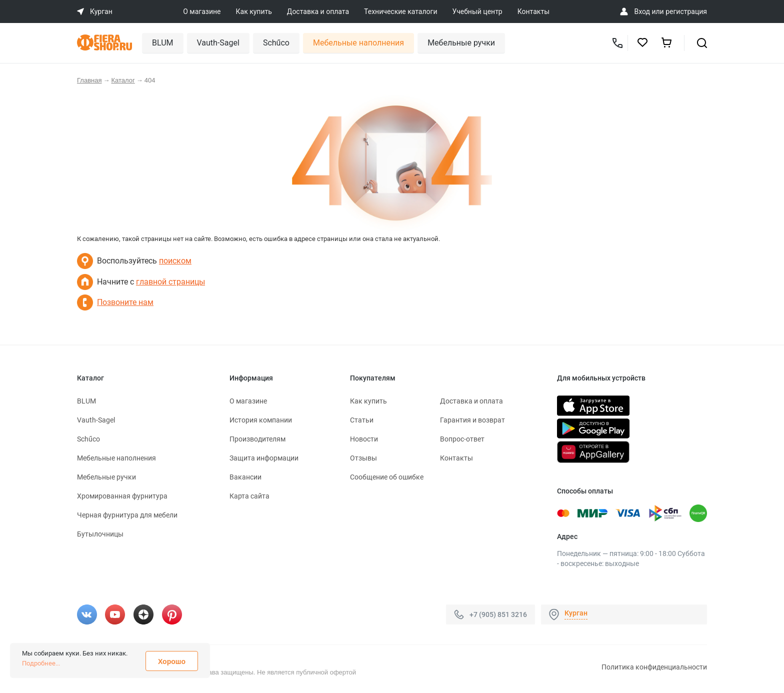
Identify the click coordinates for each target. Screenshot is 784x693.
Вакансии (245, 477)
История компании (261, 420)
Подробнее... (41, 663)
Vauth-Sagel (218, 43)
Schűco (276, 43)
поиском (175, 261)
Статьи (362, 420)
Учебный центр (477, 11)
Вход (642, 11)
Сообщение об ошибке (387, 477)
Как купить (254, 11)
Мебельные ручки (461, 43)
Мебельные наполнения (358, 43)
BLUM (163, 43)
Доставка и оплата (318, 11)
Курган (576, 613)
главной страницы (170, 282)
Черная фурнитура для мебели (127, 515)
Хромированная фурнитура (122, 496)
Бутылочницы (100, 534)
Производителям (257, 439)
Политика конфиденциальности (654, 667)
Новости (364, 439)
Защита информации (264, 458)
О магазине (202, 11)
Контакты (533, 11)
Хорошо (172, 661)
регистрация (686, 11)
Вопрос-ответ (462, 439)
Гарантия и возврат (472, 420)
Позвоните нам (125, 302)
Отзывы (363, 458)
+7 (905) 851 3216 (498, 614)
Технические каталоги (400, 11)
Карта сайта (249, 496)
